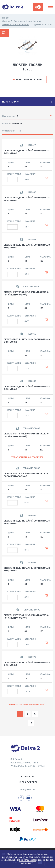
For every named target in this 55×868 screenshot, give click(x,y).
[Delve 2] (12, 7)
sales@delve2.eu (28, 789)
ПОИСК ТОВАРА (11, 102)
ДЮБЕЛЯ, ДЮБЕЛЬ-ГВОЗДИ (16, 24)
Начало (6, 18)
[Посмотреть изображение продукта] (21, 145)
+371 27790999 (28, 782)
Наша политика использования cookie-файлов (31, 860)
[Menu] (51, 7)
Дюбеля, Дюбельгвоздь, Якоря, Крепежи (22, 21)
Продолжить (27, 864)
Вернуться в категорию (29, 79)
